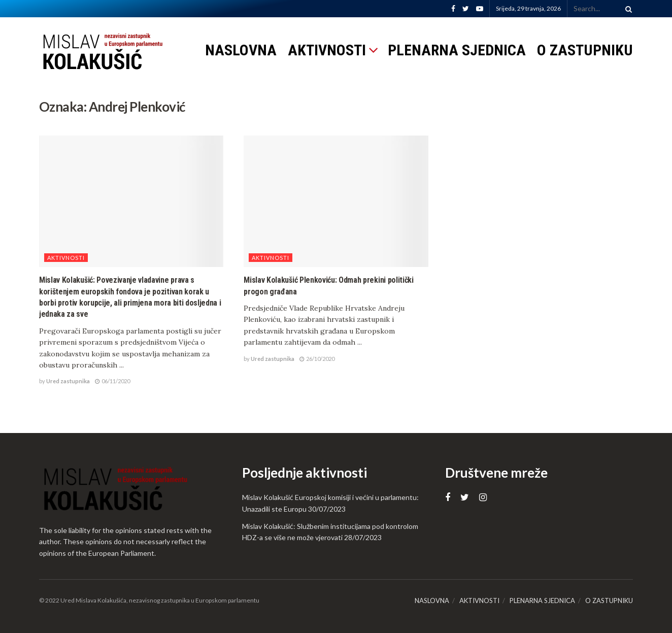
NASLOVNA (241, 50)
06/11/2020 (112, 381)
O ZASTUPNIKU (585, 50)
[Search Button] (627, 9)
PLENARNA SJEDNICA (457, 50)
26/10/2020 (317, 359)
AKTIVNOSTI (327, 50)
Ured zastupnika (68, 381)
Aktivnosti (66, 258)
